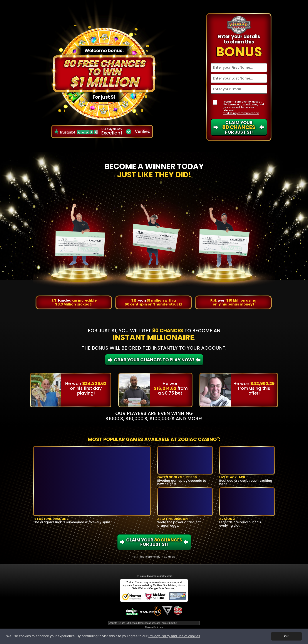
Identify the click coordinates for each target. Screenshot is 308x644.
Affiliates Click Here (154, 627)
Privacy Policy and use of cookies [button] (174, 636)
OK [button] (286, 636)
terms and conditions (243, 104)
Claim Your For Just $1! (239, 127)
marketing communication (241, 113)
